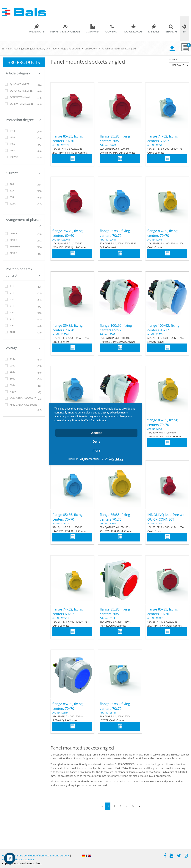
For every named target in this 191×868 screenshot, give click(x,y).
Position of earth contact (23, 272)
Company (93, 31)
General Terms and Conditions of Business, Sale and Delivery (36, 855)
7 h (24, 320)
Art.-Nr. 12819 (60, 713)
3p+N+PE (24, 247)
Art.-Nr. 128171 (156, 618)
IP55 (24, 145)
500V (24, 379)
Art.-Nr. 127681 (108, 145)
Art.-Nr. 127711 (61, 618)
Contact (112, 31)
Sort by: (174, 59)
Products (37, 31)
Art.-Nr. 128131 (108, 713)
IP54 (24, 138)
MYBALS (154, 31)
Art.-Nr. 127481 (156, 240)
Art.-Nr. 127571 (61, 145)
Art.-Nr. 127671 (61, 523)
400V (24, 373)
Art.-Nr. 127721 (156, 145)
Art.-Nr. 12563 (155, 334)
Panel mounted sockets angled (119, 49)
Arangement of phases (24, 221)
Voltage (23, 348)
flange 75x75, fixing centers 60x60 (68, 233)
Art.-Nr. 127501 (61, 334)
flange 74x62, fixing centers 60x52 (162, 139)
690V (24, 386)
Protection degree (23, 120)
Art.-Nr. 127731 (156, 523)
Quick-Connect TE (24, 91)
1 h (24, 287)
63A (24, 198)
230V (24, 366)
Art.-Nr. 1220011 (61, 240)
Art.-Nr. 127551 (156, 429)
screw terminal (24, 98)
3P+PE (24, 241)
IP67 (24, 151)
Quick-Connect (24, 85)
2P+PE (24, 234)
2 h (24, 293)
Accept (97, 433)
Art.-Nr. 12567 (107, 334)
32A (24, 191)
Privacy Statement (24, 859)
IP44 (24, 131)
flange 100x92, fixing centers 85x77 (116, 328)
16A (24, 185)
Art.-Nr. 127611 (108, 240)
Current (23, 173)
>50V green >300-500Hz (24, 408)
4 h (24, 300)
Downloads (133, 31)
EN (184, 31)
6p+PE (24, 254)
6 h (24, 313)
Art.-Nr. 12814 (107, 618)
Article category (23, 73)
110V (24, 360)
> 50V (24, 392)
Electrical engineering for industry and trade (32, 49)
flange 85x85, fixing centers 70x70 (68, 139)
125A (24, 204)
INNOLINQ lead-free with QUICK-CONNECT (167, 517)
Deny (97, 442)
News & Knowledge (65, 31)
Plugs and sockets (71, 49)
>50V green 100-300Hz (24, 399)
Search (171, 31)
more (96, 450)
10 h (24, 333)
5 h (24, 306)
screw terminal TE (24, 104)
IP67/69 (24, 158)
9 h (24, 326)
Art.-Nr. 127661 (108, 523)
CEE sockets (91, 49)
